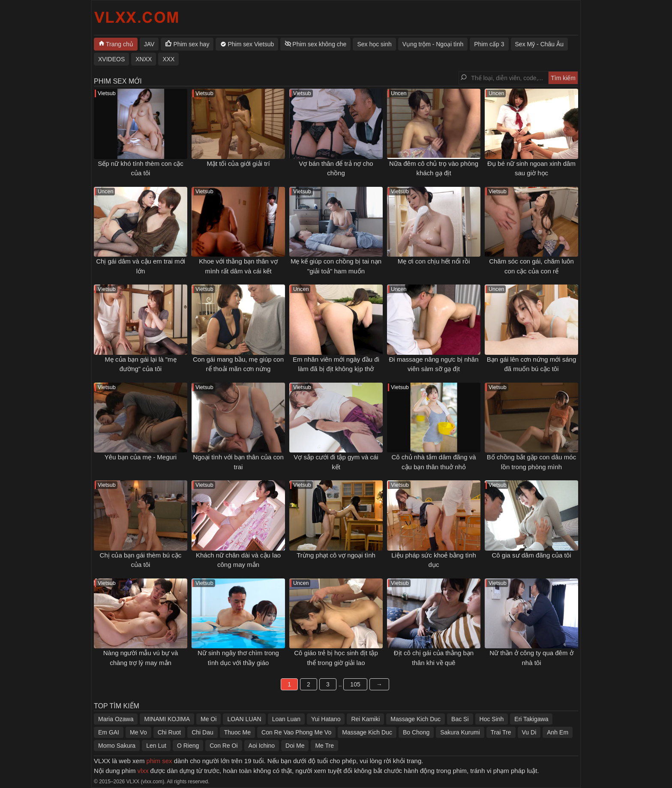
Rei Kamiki (365, 719)
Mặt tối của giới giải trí (238, 163)
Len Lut (156, 746)
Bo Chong (416, 732)
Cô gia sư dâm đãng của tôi (532, 555)
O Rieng (188, 746)
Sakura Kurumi (460, 732)
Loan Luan (286, 719)
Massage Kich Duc (415, 719)
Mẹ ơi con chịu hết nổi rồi (434, 261)
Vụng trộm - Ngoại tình (433, 44)
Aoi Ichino (262, 746)
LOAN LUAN (244, 719)
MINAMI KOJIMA (167, 719)
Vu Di (529, 732)
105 (355, 684)
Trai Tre (501, 732)
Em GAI (109, 732)
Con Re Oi (223, 746)
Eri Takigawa (531, 719)
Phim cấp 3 (489, 44)
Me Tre (324, 746)
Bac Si (460, 719)
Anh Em (558, 732)
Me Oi (208, 719)
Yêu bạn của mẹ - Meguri (141, 457)
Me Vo (138, 732)
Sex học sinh (374, 44)
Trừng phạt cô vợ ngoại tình (336, 555)
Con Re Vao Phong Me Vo (296, 732)
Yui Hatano (326, 719)
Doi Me (295, 746)
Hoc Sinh (492, 719)
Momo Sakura (117, 746)
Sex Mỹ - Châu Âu (540, 44)
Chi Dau (202, 732)
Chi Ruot (169, 732)
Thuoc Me (237, 732)
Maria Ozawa (116, 719)
